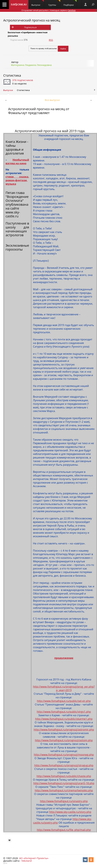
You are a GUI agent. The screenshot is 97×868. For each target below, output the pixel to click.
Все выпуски (52, 100)
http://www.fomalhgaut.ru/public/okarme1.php (64, 719)
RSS (51, 40)
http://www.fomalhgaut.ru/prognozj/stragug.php (64, 765)
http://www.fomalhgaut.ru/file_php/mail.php (64, 830)
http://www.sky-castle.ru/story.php (70, 812)
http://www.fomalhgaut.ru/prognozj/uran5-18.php (64, 783)
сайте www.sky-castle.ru (13, 212)
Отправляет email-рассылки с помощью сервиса (48, 10)
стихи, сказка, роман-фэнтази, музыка (17, 180)
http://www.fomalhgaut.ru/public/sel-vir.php (64, 701)
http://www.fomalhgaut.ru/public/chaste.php (64, 776)
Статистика (12, 75)
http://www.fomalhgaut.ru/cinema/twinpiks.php (64, 790)
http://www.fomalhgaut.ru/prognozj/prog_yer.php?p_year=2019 (64, 688)
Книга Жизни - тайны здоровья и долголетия (17, 147)
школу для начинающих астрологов (17, 231)
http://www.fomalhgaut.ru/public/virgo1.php (64, 712)
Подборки (70, 3)
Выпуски (38, 3)
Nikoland (26, 861)
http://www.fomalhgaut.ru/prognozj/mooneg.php (64, 755)
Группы (54, 3)
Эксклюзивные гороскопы (17, 247)
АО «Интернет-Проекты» (34, 858)
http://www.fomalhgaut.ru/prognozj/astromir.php (64, 730)
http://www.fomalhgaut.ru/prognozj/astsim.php (64, 740)
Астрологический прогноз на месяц (32, 20)
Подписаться (30, 27)
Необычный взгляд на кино (17, 162)
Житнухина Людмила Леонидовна (31, 65)
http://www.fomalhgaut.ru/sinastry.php (64, 801)
